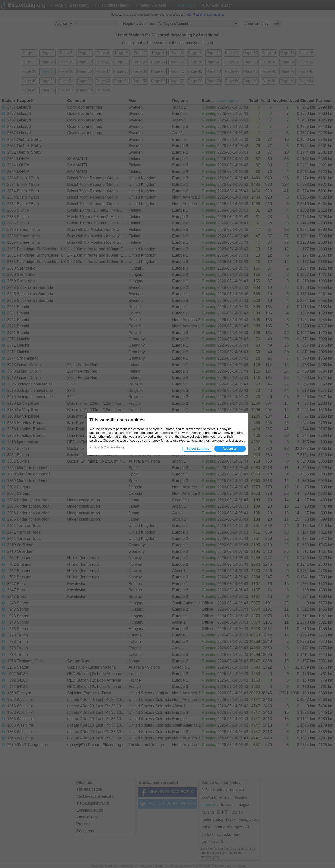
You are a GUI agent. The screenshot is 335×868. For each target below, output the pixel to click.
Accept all (230, 449)
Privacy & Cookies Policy (107, 447)
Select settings (198, 449)
